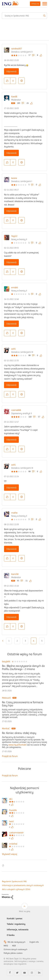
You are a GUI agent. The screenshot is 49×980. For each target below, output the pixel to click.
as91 (13, 349)
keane (14, 178)
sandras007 (17, 49)
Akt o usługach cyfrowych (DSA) (16, 889)
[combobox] (24, 16)
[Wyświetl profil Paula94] (17, 811)
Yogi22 (14, 236)
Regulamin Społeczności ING (14, 881)
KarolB (14, 97)
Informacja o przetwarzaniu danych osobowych (23, 885)
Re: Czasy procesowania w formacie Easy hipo (23, 704)
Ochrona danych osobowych (15, 949)
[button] (7, 81)
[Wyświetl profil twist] (17, 822)
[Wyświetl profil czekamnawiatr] (17, 833)
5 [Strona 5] (42, 641)
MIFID (6, 946)
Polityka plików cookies (13, 953)
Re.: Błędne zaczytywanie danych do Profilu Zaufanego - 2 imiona (23, 668)
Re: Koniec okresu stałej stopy (19, 733)
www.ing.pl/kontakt (17, 745)
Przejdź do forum (10, 756)
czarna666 (16, 410)
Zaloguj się (35, 4)
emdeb (15, 287)
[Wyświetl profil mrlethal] (17, 844)
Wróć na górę (25, 911)
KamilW (15, 574)
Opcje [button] (22, 81)
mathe (14, 513)
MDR (14, 946)
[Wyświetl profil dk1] (17, 799)
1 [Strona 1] (9, 641)
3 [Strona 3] (25, 641)
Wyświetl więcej (10, 854)
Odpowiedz (11, 71)
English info (34, 942)
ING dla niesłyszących (16, 942)
